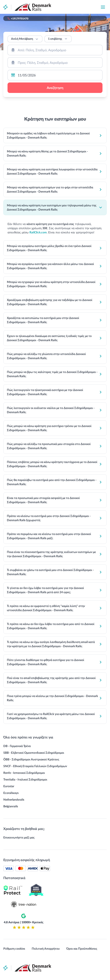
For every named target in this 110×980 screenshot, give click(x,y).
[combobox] (55, 50)
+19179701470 (20, 18)
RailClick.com (38, 232)
